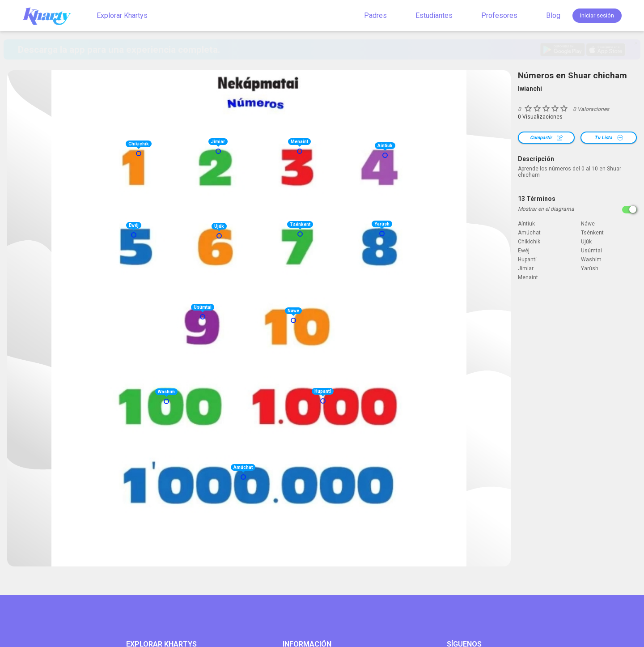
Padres (375, 15)
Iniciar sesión (597, 15)
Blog (553, 15)
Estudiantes (434, 15)
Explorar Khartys (122, 15)
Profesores (499, 15)
